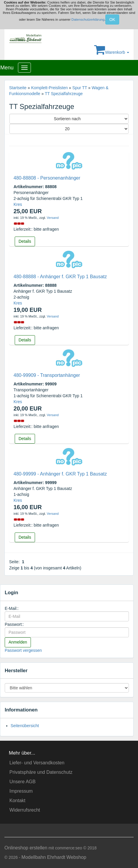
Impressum (21, 791)
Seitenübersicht (25, 726)
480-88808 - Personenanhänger (47, 178)
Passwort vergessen (23, 650)
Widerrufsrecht (25, 810)
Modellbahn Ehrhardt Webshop (54, 857)
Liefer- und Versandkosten (37, 763)
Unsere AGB (23, 782)
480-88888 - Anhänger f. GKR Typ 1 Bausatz (60, 277)
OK (112, 19)
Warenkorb (112, 52)
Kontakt (17, 801)
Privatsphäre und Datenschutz (41, 772)
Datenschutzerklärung (88, 19)
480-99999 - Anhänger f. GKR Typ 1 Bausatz (60, 474)
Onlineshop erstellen (26, 848)
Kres (18, 204)
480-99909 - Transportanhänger (47, 375)
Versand (53, 218)
